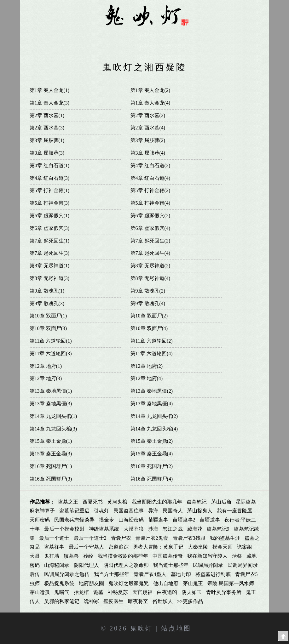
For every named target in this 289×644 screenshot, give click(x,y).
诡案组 (245, 547)
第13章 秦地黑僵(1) (51, 391)
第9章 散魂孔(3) (47, 303)
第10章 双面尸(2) (149, 316)
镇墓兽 (71, 556)
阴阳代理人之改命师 (126, 565)
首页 (42, 35)
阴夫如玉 (192, 592)
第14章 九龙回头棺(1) (53, 416)
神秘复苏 (118, 592)
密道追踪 (118, 547)
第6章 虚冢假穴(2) (150, 216)
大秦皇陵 (198, 547)
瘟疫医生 (113, 601)
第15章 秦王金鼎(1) (51, 441)
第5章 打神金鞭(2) (150, 190)
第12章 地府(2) (147, 366)
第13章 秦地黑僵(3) (51, 404)
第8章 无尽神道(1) (50, 266)
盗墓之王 (68, 502)
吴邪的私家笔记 (62, 601)
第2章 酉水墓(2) (148, 115)
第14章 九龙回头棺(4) (154, 429)
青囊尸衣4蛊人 (150, 574)
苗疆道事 (210, 520)
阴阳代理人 (86, 565)
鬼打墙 (52, 556)
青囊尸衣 (121, 538)
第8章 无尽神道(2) (150, 266)
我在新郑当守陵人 (207, 556)
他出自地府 (166, 583)
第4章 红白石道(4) (150, 178)
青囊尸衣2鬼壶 (152, 538)
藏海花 (195, 529)
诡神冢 (91, 601)
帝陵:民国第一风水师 (231, 583)
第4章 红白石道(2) (150, 165)
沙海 (153, 529)
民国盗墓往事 (129, 511)
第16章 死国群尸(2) (152, 466)
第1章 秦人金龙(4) (150, 103)
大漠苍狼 (134, 529)
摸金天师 (223, 547)
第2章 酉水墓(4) (148, 128)
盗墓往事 (54, 547)
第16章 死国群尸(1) (51, 466)
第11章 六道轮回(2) (152, 341)
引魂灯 (101, 511)
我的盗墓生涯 (225, 538)
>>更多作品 (190, 601)
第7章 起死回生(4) (150, 253)
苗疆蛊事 (158, 520)
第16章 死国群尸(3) (51, 479)
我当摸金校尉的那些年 (123, 556)
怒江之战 (173, 529)
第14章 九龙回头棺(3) (53, 429)
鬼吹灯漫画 (142, 35)
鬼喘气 (62, 592)
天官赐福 (142, 592)
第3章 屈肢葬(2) (148, 140)
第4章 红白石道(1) (50, 165)
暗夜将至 (138, 601)
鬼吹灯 (142, 628)
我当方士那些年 (112, 574)
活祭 (237, 556)
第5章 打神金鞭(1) (50, 190)
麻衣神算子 (42, 511)
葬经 (88, 556)
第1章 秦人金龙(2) (150, 90)
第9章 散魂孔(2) (148, 291)
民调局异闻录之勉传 (67, 574)
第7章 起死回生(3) (50, 253)
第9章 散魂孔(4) (148, 303)
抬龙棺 (81, 592)
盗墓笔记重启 (74, 511)
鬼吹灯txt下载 (231, 35)
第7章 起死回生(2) (150, 241)
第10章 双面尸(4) (149, 328)
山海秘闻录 (57, 565)
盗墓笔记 (197, 502)
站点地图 (176, 628)
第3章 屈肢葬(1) (47, 140)
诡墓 (98, 592)
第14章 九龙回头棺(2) (154, 416)
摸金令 (107, 520)
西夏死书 (93, 502)
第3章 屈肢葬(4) (148, 153)
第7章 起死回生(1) (50, 241)
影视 (144, 48)
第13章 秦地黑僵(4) (152, 404)
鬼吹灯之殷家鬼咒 (129, 583)
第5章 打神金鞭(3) (50, 203)
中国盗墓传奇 (168, 556)
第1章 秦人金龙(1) (50, 90)
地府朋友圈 (91, 583)
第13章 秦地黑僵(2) (152, 391)
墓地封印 (181, 574)
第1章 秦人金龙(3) (50, 103)
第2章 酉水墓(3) (47, 128)
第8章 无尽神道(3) (50, 278)
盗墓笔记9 (218, 529)
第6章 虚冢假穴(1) (50, 216)
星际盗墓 (246, 502)
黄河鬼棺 (117, 502)
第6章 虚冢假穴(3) (50, 228)
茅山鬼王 (193, 583)
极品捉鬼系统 (59, 583)
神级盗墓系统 (104, 529)
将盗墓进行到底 (213, 574)
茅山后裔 (221, 502)
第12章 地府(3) (46, 378)
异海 (153, 511)
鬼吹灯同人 (106, 35)
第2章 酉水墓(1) (47, 115)
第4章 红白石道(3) (50, 178)
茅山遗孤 (40, 592)
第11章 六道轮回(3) (51, 353)
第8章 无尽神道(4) (150, 278)
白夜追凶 (167, 592)
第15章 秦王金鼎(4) (152, 454)
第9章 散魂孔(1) (47, 291)
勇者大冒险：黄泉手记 (158, 547)
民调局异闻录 (208, 565)
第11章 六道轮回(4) (152, 353)
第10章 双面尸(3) (48, 328)
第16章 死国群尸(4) (152, 479)
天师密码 (40, 520)
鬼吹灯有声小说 (183, 35)
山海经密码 (131, 520)
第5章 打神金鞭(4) (150, 203)
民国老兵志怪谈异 (74, 520)
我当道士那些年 (171, 565)
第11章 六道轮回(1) (51, 341)
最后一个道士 (54, 538)
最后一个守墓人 (86, 547)
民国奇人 (173, 511)
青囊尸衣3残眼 (189, 538)
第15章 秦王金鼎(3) (51, 454)
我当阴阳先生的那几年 (157, 502)
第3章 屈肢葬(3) (47, 153)
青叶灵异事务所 (224, 592)
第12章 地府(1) (46, 366)
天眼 (35, 556)
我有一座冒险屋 (234, 511)
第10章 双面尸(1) (48, 316)
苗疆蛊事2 (184, 520)
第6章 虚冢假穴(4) (150, 228)
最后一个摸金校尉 (64, 529)
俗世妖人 (163, 601)
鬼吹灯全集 (70, 35)
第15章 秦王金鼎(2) (152, 441)
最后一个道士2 (90, 538)
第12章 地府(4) (147, 378)
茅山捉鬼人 (200, 511)
